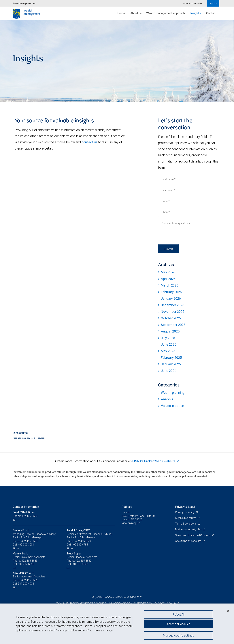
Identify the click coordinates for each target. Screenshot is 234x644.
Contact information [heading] (26, 507)
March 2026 (170, 285)
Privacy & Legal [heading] (185, 507)
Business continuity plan (189, 529)
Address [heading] (127, 507)
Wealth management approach (166, 13)
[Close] (228, 611)
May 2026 (168, 272)
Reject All (179, 614)
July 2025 (168, 338)
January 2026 (171, 298)
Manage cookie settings (179, 635)
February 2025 (171, 358)
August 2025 (170, 331)
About (136, 13)
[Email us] (15, 520)
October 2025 (171, 318)
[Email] (187, 201)
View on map (129, 523)
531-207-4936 (26, 584)
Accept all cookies (178, 624)
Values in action (172, 406)
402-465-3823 (29, 541)
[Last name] (187, 190)
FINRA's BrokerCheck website (154, 461)
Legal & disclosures (186, 518)
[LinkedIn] (18, 548)
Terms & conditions (186, 524)
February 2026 (171, 292)
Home (121, 13)
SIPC (173, 603)
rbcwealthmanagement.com (24, 3)
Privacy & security (185, 512)
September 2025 (173, 325)
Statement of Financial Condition (193, 535)
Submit (168, 249)
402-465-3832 (83, 561)
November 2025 (173, 312)
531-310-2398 (80, 564)
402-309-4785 (80, 545)
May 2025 (168, 351)
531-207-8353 (26, 564)
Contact (211, 13)
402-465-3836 (29, 580)
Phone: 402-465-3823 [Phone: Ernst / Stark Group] (25, 516)
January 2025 (171, 364)
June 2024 (169, 371)
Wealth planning (173, 393)
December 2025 (172, 305)
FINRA (161, 603)
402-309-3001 (26, 545)
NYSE (150, 603)
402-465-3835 (29, 561)
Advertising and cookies (188, 541)
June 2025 (169, 344)
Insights (196, 13)
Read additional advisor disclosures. (29, 438)
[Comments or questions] (187, 231)
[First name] (187, 179)
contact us (89, 142)
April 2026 (168, 279)
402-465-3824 (83, 541)
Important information (193, 3)
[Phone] (187, 212)
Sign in (214, 3)
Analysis (167, 399)
